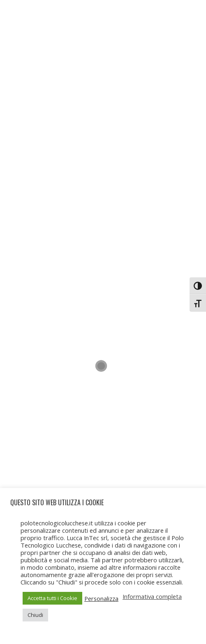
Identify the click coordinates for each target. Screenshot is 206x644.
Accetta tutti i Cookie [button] (52, 598)
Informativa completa (152, 596)
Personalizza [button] (101, 598)
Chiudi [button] (35, 615)
